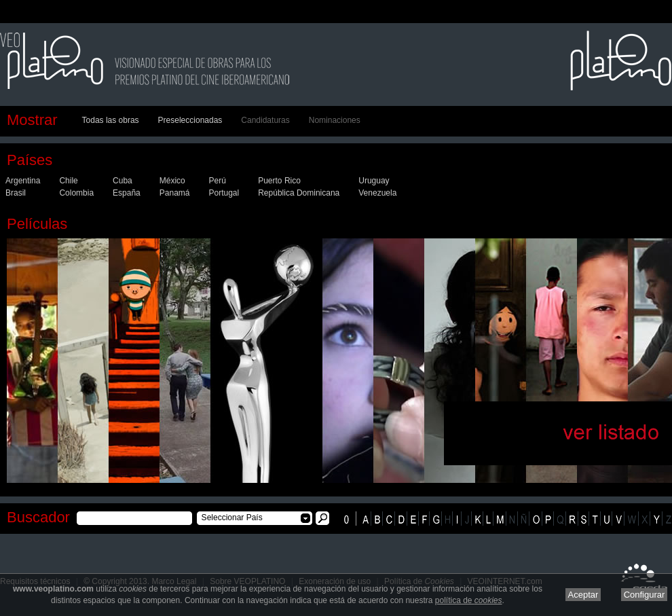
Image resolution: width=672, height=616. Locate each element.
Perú (217, 181)
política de (469, 600)
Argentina (23, 181)
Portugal (224, 193)
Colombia (76, 193)
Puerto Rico (279, 181)
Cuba (123, 181)
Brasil (16, 193)
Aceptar (583, 595)
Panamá (175, 193)
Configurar (645, 595)
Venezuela (377, 193)
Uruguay (374, 181)
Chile (68, 181)
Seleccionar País (230, 518)
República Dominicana (299, 193)
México (172, 181)
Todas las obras (111, 120)
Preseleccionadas (190, 120)
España (127, 193)
